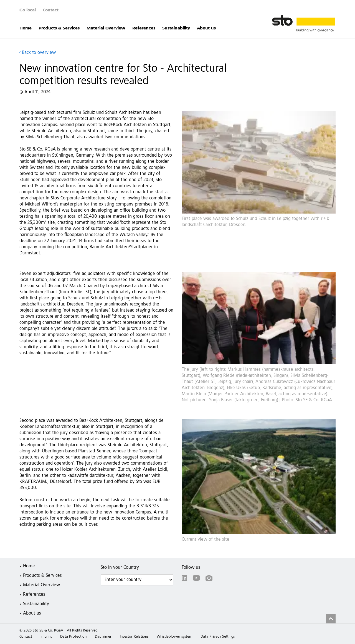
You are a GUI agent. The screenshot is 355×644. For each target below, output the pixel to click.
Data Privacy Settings (218, 637)
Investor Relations (134, 637)
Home (26, 28)
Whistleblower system (174, 637)
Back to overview (39, 53)
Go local (28, 10)
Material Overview (106, 28)
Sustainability (176, 28)
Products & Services (59, 28)
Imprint (46, 637)
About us (206, 28)
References (144, 28)
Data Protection (73, 637)
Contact (51, 10)
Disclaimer (103, 637)
